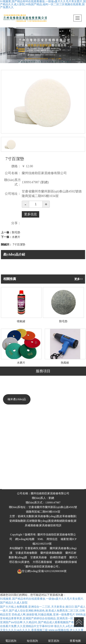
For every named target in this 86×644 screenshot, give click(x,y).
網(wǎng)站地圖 (25, 539)
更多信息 (31, 214)
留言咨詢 (54, 638)
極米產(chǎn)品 (17, 399)
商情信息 (52, 539)
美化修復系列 (17, 411)
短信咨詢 (32, 638)
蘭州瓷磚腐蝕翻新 (51, 553)
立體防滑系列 (17, 456)
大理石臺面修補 (42, 562)
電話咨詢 (11, 638)
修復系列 (17, 422)
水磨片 (16, 237)
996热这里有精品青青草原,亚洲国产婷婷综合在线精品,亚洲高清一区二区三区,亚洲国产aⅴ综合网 (43, 618)
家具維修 (67, 386)
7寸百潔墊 (19, 245)
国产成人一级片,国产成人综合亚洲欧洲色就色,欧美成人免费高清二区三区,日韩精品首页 (43, 611)
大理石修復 (19, 386)
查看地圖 (75, 638)
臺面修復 (71, 468)
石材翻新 (42, 480)
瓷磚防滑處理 (58, 557)
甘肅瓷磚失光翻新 (36, 548)
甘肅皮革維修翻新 (26, 553)
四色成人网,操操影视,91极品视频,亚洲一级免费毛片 (43, 615)
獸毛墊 (16, 232)
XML (40, 539)
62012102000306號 (42, 571)
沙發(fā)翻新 (46, 468)
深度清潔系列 (17, 434)
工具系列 (17, 468)
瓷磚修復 (43, 386)
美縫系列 (17, 445)
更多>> (79, 279)
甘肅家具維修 (39, 557)
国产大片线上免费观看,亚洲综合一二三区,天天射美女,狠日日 (37, 607)
